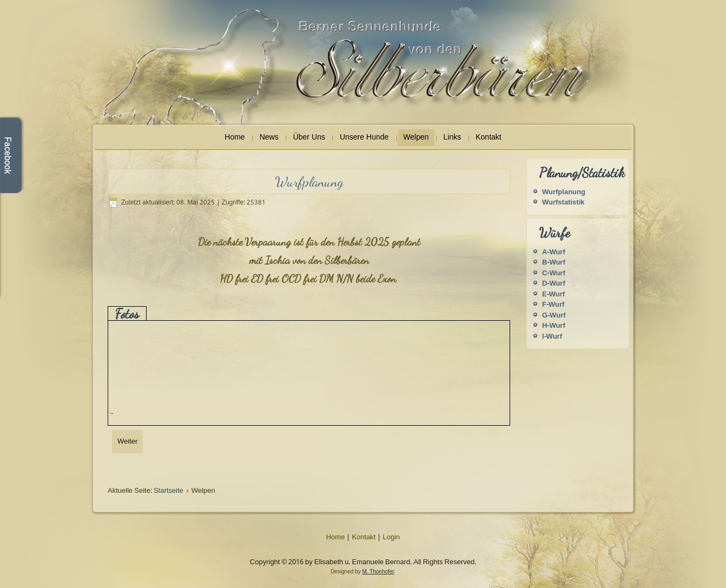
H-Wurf (554, 326)
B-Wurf (554, 263)
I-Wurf (552, 337)
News (269, 137)
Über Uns (309, 137)
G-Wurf (554, 316)
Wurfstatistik (563, 203)
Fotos (127, 314)
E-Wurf (553, 295)
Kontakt (488, 137)
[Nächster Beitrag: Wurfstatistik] (127, 442)
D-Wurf (554, 284)
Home (235, 137)
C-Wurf (554, 273)
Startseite (169, 491)
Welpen (416, 137)
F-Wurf (553, 305)
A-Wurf (554, 252)
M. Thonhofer (378, 572)
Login (391, 537)
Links (453, 137)
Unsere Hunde (364, 137)
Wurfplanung (564, 192)
